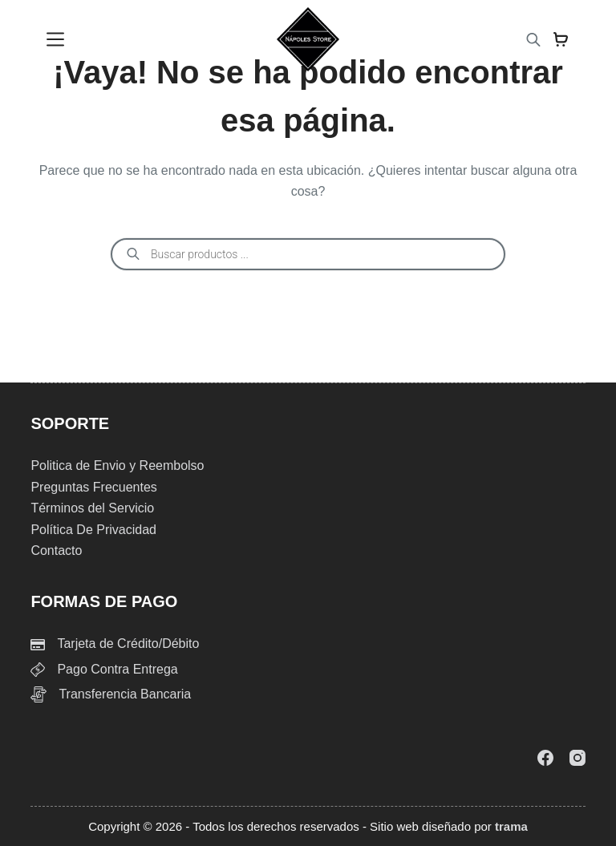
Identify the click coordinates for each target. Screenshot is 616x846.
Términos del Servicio (92, 508)
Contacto (56, 551)
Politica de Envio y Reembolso (117, 466)
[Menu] (55, 39)
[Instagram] (577, 758)
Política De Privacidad (93, 530)
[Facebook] (545, 758)
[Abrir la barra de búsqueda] (533, 40)
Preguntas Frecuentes (93, 487)
